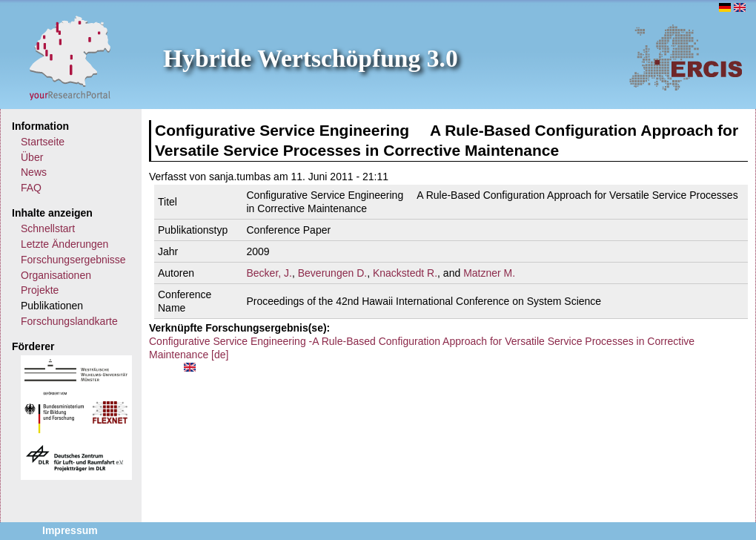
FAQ (31, 188)
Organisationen (56, 275)
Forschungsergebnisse (73, 260)
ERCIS (686, 57)
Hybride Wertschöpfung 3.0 (311, 58)
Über (32, 157)
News (34, 172)
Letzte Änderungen (64, 244)
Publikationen (52, 306)
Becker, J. (269, 273)
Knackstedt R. (405, 273)
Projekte (40, 290)
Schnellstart (48, 228)
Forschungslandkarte (69, 321)
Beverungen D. (332, 273)
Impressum (70, 530)
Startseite (43, 142)
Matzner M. (489, 273)
